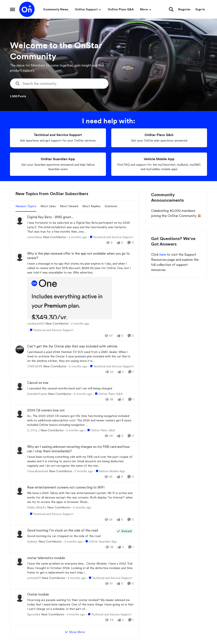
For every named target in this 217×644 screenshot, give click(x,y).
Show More (75, 632)
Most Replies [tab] (91, 206)
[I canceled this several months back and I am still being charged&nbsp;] (80, 388)
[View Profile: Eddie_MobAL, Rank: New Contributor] (20, 491)
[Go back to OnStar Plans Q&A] (159, 135)
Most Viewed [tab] (69, 206)
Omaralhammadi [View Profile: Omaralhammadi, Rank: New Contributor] (38, 471)
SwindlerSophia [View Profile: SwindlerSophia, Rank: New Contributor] (37, 394)
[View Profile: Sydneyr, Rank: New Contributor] (20, 534)
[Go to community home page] (27, 9)
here (163, 255)
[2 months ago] (77, 237)
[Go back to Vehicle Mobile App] (159, 159)
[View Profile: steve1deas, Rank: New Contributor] (20, 220)
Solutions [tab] (111, 206)
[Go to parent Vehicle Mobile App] (109, 471)
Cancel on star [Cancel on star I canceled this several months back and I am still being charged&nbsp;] (38, 383)
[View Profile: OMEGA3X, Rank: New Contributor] (20, 350)
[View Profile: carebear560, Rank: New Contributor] (20, 257)
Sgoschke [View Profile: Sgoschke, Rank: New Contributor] (34, 614)
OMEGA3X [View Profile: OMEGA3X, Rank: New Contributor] (35, 366)
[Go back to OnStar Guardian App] (58, 159)
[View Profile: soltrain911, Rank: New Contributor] (20, 561)
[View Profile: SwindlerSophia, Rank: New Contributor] (20, 386)
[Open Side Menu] (13, 9)
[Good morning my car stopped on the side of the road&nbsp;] (70, 536)
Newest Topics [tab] (26, 206)
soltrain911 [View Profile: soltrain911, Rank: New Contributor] (34, 578)
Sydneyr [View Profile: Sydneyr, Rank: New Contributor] (32, 541)
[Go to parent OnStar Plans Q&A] (108, 394)
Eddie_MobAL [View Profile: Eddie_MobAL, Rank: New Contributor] (37, 507)
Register (184, 9)
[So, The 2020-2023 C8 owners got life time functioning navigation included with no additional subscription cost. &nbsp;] (80, 420)
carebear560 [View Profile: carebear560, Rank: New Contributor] (36, 323)
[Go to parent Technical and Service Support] (111, 237)
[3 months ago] (73, 542)
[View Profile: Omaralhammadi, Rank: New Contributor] (20, 450)
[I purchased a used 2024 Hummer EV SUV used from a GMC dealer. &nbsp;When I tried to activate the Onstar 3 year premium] (80, 356)
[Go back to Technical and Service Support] (58, 135)
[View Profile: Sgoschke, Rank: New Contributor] (20, 598)
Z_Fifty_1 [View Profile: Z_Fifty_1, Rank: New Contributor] (33, 430)
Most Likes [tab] (48, 206)
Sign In (200, 9)
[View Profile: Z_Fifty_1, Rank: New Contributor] (20, 414)
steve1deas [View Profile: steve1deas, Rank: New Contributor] (35, 237)
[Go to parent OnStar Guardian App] (100, 542)
